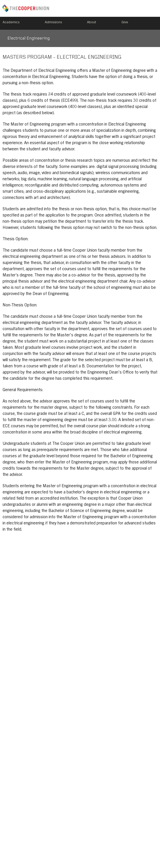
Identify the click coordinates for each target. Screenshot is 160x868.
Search (155, 23)
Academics (11, 23)
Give (125, 23)
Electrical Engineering (29, 38)
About (92, 23)
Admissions (53, 23)
